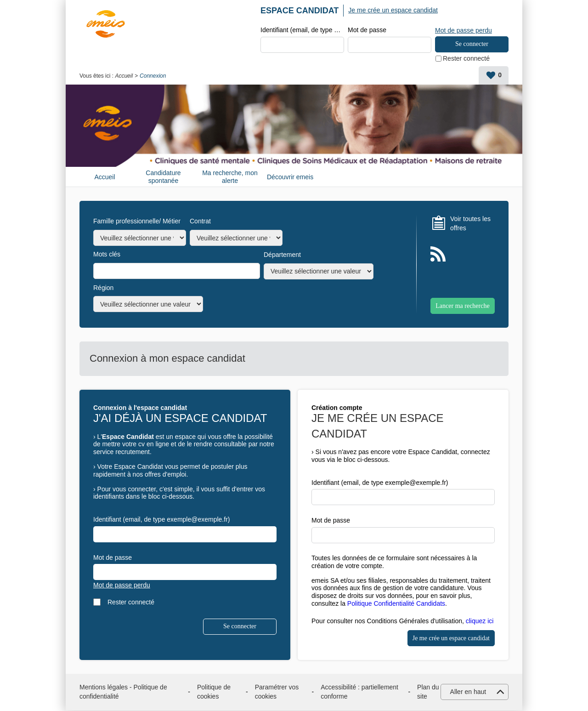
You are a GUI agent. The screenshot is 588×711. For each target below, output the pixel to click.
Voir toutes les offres (470, 224)
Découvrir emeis (290, 177)
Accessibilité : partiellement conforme (359, 692)
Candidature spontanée (163, 177)
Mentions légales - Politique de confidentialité (123, 692)
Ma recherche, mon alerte (230, 177)
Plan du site (428, 692)
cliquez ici (480, 621)
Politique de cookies (214, 692)
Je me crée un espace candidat (393, 10)
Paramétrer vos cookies (277, 692)
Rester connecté (466, 59)
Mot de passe (367, 30)
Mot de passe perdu (464, 30)
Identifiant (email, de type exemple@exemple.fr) (302, 30)
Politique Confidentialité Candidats (396, 604)
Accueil (124, 76)
